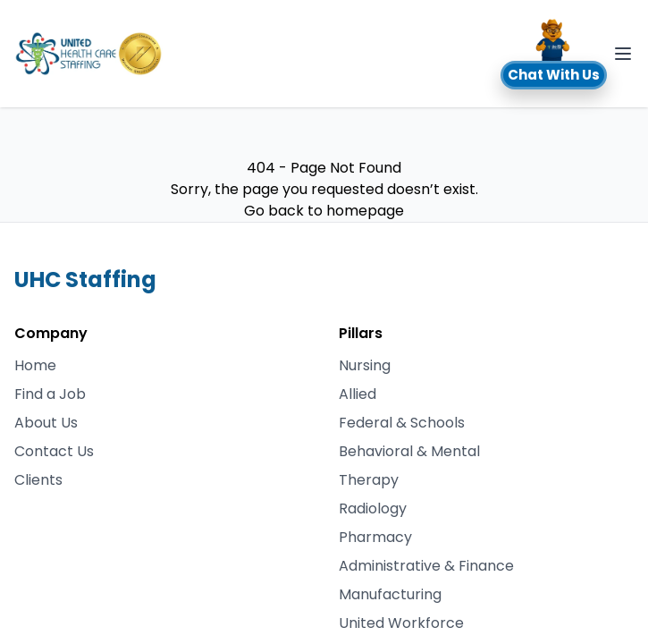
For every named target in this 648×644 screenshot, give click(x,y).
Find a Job (50, 394)
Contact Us (54, 451)
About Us (46, 423)
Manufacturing (390, 594)
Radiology (373, 508)
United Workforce (401, 623)
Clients (38, 480)
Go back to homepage (324, 211)
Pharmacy (375, 537)
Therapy (369, 480)
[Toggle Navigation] (623, 54)
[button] (554, 54)
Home (35, 365)
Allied (358, 394)
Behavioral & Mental (409, 451)
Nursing (365, 365)
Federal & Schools (402, 423)
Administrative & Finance (426, 566)
